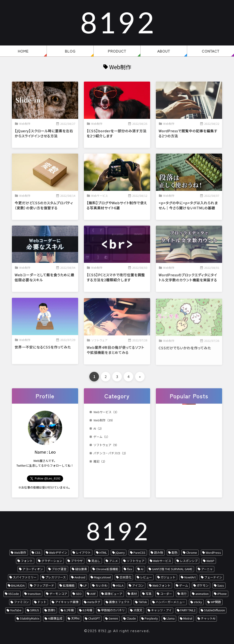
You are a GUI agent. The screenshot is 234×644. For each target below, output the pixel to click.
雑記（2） (100, 461)
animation (202, 594)
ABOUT (164, 51)
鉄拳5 (52, 610)
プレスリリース (56, 577)
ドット (42, 602)
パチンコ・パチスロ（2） (111, 453)
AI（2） (98, 428)
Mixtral (188, 618)
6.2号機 (69, 610)
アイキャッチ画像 (67, 602)
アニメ (113, 561)
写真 (149, 594)
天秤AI (75, 618)
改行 (184, 594)
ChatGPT (94, 618)
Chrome (192, 552)
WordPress (213, 552)
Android (80, 577)
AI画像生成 (55, 618)
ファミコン (21, 602)
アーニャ (207, 569)
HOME (23, 51)
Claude (131, 618)
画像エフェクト (119, 602)
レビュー (146, 577)
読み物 (158, 552)
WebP (210, 561)
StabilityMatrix (30, 618)
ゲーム (184, 585)
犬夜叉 (138, 610)
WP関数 (216, 602)
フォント (27, 561)
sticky (198, 602)
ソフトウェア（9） (106, 445)
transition (34, 594)
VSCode (14, 594)
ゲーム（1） (102, 437)
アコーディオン (33, 569)
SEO (79, 594)
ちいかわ (101, 585)
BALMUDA (18, 585)
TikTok (143, 602)
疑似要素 (81, 569)
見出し (96, 561)
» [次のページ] (140, 376)
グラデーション (52, 561)
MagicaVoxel (102, 577)
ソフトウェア (136, 561)
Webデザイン (58, 552)
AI (142, 569)
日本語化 (125, 577)
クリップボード (44, 585)
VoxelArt (190, 577)
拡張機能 (69, 585)
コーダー (166, 594)
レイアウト (83, 552)
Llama (171, 618)
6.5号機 (87, 610)
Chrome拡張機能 (107, 569)
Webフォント (161, 585)
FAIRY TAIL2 (188, 610)
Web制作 (20, 552)
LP (85, 585)
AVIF (93, 594)
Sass (221, 585)
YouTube (16, 610)
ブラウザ (77, 561)
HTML (103, 552)
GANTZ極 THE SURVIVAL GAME (172, 569)
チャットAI (208, 618)
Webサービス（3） (106, 412)
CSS (38, 552)
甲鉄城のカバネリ (113, 610)
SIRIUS (35, 610)
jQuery (120, 552)
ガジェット (168, 577)
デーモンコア (58, 594)
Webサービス (162, 561)
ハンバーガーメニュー (170, 602)
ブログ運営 (59, 569)
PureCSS (139, 552)
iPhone (222, 594)
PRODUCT (117, 51)
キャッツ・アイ (161, 610)
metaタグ (94, 602)
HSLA (120, 585)
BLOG (70, 51)
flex (130, 569)
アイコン (138, 585)
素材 (134, 594)
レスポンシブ (189, 561)
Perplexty (151, 618)
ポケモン (203, 585)
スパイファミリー (25, 577)
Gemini (113, 618)
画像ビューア (113, 594)
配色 (175, 552)
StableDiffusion (214, 610)
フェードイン (213, 577)
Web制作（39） (104, 420)
